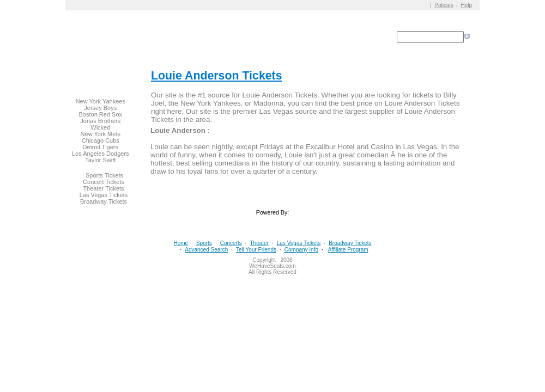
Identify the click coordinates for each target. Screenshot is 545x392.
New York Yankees (101, 101)
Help (467, 5)
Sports (204, 243)
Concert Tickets (104, 182)
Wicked (100, 127)
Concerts (231, 243)
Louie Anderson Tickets (217, 76)
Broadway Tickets (104, 201)
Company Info (301, 250)
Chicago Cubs (101, 140)
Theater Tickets (103, 188)
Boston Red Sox (101, 114)
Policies (444, 5)
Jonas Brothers (100, 121)
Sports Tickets (104, 175)
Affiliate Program (348, 250)
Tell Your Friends (256, 250)
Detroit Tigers (101, 147)
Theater (259, 243)
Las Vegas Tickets (104, 195)
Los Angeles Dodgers (101, 154)
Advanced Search (206, 250)
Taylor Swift (100, 160)
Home (181, 243)
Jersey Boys (100, 108)
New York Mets (101, 134)
